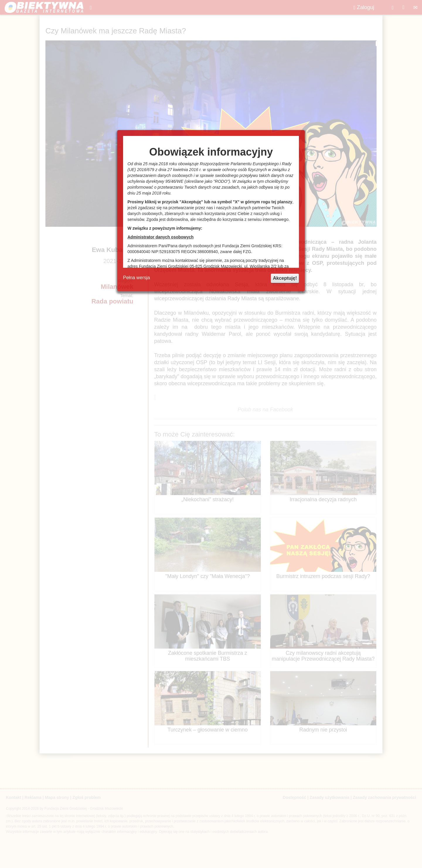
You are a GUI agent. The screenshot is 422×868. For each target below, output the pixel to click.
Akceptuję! (285, 278)
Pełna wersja (137, 278)
